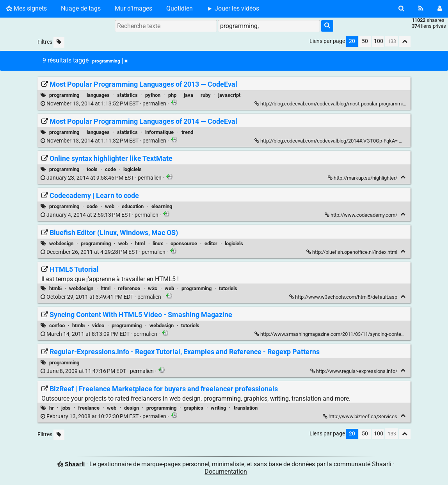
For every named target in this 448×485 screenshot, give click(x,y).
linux (158, 243)
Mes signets (27, 8)
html (140, 243)
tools (92, 169)
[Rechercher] (401, 9)
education (133, 206)
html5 (55, 288)
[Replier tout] (405, 42)
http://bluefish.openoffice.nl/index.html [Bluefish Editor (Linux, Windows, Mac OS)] (352, 252)
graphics (194, 408)
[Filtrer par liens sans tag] (59, 42)
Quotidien (180, 8)
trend (187, 132)
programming (64, 95)
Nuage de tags (81, 8)
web (110, 206)
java (188, 95)
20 (352, 41)
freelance (89, 408)
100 (379, 41)
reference (129, 288)
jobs (66, 408)
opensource (184, 243)
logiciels (132, 169)
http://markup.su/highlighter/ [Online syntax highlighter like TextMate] (363, 178)
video (98, 325)
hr (52, 408)
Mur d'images (133, 8)
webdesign (61, 243)
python (153, 95)
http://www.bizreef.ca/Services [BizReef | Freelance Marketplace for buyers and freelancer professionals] (361, 416)
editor (211, 243)
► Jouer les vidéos (233, 8)
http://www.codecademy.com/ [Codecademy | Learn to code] (362, 215)
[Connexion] (440, 9)
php (172, 95)
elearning (162, 206)
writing (218, 408)
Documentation (226, 472)
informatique (159, 132)
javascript (229, 95)
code (110, 169)
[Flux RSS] (421, 9)
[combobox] (269, 26)
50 (365, 41)
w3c (153, 288)
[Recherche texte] (166, 26)
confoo (57, 325)
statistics (127, 95)
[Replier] (403, 140)
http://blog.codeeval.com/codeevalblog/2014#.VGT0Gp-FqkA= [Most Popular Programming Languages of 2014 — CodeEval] (327, 141)
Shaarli (75, 464)
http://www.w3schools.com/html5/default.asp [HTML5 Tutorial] (344, 297)
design (132, 408)
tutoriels (228, 288)
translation (246, 408)
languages (98, 95)
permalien (104, 104)
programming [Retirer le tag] (110, 61)
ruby (206, 95)
